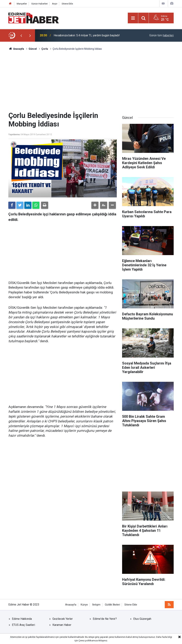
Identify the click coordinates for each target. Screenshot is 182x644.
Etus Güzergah (142, 619)
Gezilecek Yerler (63, 619)
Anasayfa (71, 605)
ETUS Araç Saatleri (23, 625)
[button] (95, 205)
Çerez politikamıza (88, 641)
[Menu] (133, 18)
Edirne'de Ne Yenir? (105, 619)
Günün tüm (161, 35)
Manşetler (22, 4)
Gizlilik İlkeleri (112, 605)
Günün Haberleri (39, 4)
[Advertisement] (91, 81)
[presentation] (21, 35)
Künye (84, 605)
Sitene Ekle (67, 4)
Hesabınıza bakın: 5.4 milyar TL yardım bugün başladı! (87, 35)
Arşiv (55, 4)
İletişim (96, 605)
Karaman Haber (62, 625)
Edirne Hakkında (22, 619)
